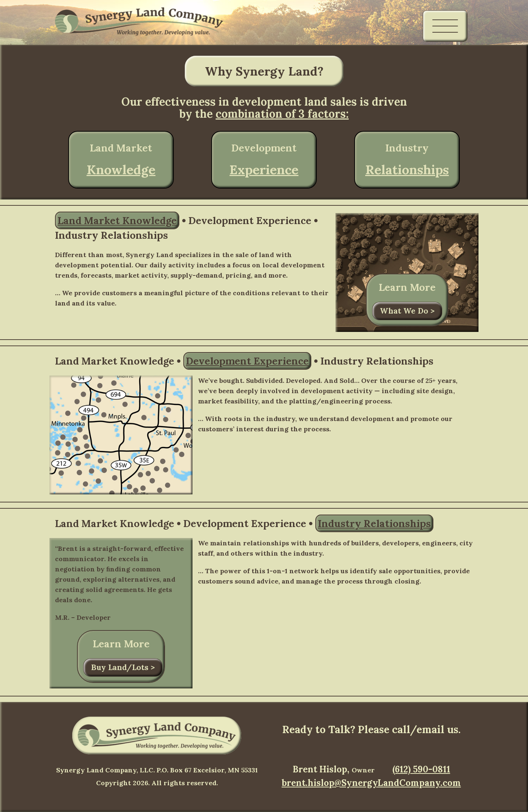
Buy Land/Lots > (123, 667)
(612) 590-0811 (421, 769)
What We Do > (407, 311)
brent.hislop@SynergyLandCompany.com (371, 783)
